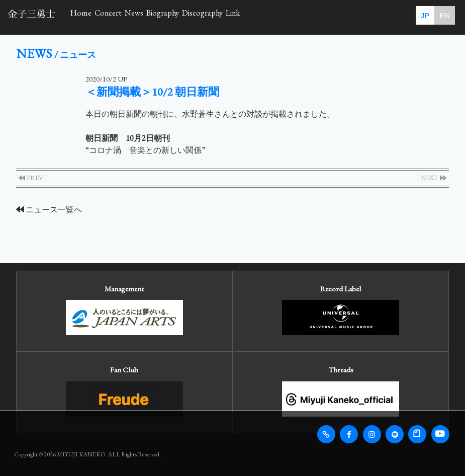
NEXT (434, 178)
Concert (137, 16)
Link (346, 16)
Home (90, 16)
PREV (31, 178)
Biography (232, 16)
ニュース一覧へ (49, 210)
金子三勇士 (31, 14)
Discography (294, 16)
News (183, 16)
